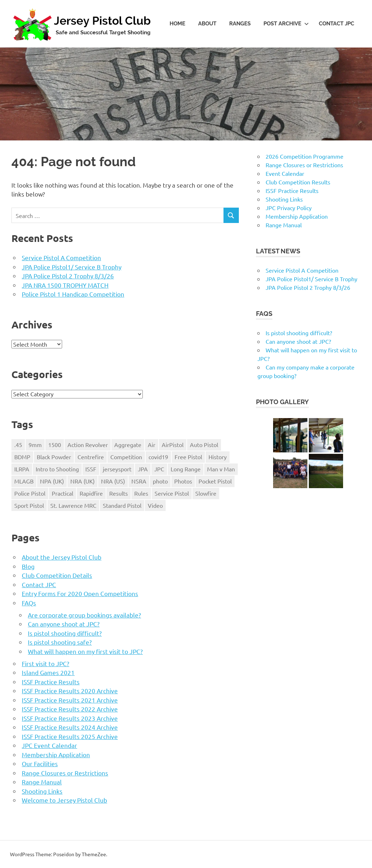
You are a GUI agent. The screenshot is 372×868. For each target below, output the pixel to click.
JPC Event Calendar (49, 745)
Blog (28, 566)
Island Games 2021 (48, 672)
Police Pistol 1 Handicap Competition (73, 294)
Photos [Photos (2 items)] (183, 481)
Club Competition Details (57, 575)
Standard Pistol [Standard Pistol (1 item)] (122, 505)
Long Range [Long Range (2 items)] (186, 469)
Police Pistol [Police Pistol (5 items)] (30, 493)
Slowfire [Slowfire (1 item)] (206, 493)
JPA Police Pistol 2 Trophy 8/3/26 (68, 276)
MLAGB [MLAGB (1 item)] (24, 481)
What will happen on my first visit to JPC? (85, 651)
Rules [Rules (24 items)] (141, 493)
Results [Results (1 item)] (119, 493)
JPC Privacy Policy (289, 208)
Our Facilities (40, 763)
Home (177, 24)
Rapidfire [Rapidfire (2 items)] (91, 493)
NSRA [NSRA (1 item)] (139, 481)
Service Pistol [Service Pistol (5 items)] (172, 493)
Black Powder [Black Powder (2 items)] (54, 457)
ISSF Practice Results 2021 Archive (70, 700)
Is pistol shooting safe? (60, 642)
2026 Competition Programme (305, 156)
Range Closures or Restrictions (65, 773)
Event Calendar (285, 173)
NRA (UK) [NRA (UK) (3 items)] (82, 481)
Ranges (240, 24)
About (207, 24)
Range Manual (42, 782)
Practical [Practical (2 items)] (62, 493)
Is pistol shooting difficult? (65, 633)
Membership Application (56, 755)
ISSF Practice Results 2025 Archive (70, 736)
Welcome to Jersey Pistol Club (64, 800)
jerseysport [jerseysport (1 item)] (117, 469)
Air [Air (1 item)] (152, 445)
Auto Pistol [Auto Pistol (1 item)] (204, 445)
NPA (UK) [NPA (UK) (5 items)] (52, 481)
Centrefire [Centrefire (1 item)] (91, 457)
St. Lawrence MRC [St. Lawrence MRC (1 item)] (73, 505)
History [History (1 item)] (218, 457)
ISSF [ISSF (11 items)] (91, 469)
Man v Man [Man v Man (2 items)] (221, 469)
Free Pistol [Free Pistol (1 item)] (188, 457)
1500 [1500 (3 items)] (55, 445)
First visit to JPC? (46, 663)
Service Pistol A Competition (61, 257)
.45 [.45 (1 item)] (18, 445)
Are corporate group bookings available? (84, 615)
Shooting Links (42, 791)
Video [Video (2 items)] (155, 505)
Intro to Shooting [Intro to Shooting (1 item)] (57, 469)
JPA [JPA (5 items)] (143, 469)
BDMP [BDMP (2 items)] (22, 457)
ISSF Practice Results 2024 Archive (70, 727)
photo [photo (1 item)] (160, 481)
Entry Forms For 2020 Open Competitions (80, 593)
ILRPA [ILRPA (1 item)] (22, 469)
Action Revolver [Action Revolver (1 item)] (88, 445)
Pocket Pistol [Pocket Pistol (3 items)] (215, 481)
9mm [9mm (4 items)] (35, 445)
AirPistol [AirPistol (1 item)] (173, 445)
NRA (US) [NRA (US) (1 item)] (113, 481)
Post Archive (286, 24)
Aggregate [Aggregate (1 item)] (128, 445)
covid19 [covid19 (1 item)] (158, 457)
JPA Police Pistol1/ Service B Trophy (72, 267)
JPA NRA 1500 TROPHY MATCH (65, 285)
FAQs (29, 603)
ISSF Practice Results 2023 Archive (70, 718)
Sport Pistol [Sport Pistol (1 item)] (29, 505)
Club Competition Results (298, 182)
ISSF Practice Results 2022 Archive (70, 709)
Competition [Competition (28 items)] (126, 457)
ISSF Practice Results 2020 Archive (70, 691)
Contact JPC (336, 24)
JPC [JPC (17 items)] (159, 469)
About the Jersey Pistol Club (62, 557)
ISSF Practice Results (51, 682)
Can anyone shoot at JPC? (64, 624)
